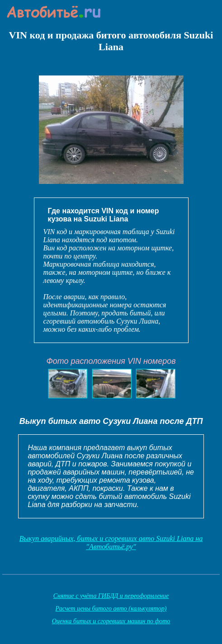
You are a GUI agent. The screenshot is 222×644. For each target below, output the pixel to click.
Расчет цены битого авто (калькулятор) (111, 609)
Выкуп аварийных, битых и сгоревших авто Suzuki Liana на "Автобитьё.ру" (111, 543)
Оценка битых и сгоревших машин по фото (111, 621)
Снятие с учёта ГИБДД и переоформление (111, 596)
